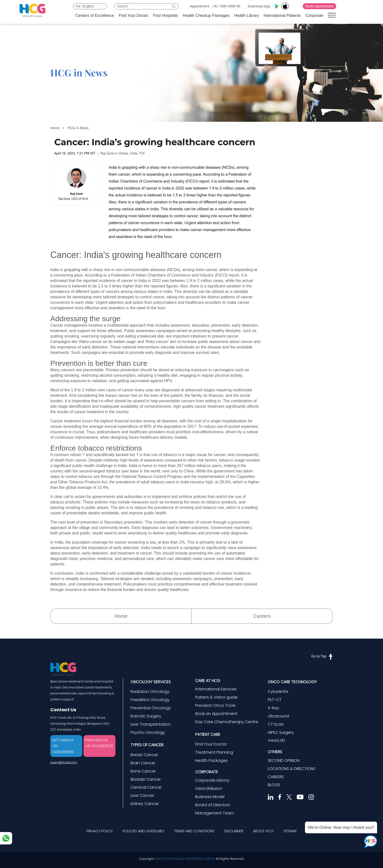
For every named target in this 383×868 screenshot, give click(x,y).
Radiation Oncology (150, 692)
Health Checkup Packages (206, 15)
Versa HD (276, 740)
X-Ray (274, 708)
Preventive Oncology (151, 708)
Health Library (246, 15)
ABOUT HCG (263, 831)
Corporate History (212, 780)
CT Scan (276, 724)
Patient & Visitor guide (216, 697)
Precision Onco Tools (215, 705)
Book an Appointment (216, 714)
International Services (216, 689)
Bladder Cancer (146, 779)
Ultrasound (278, 716)
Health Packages (211, 760)
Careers (262, 616)
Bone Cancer (143, 771)
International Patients (282, 15)
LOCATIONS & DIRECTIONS (292, 769)
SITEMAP (290, 831)
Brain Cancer (143, 763)
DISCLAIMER (234, 831)
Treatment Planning (214, 752)
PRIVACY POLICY (100, 831)
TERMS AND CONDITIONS (194, 831)
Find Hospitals (165, 15)
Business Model (210, 797)
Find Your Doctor (133, 15)
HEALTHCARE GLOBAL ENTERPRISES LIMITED (185, 859)
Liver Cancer (142, 795)
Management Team (215, 813)
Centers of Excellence (95, 15)
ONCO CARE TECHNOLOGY (292, 682)
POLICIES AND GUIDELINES (143, 831)
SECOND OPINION (284, 760)
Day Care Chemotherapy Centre (227, 722)
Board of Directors (213, 805)
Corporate (314, 15)
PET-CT (275, 700)
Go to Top (322, 656)
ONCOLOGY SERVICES (151, 682)
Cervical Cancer (146, 787)
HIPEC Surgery (281, 732)
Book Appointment (320, 6)
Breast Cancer (144, 755)
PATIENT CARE (208, 734)
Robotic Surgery (146, 716)
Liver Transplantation (151, 724)
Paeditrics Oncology (150, 700)
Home (55, 128)
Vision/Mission (209, 789)
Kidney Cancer (145, 804)
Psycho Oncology (148, 732)
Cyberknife (278, 692)
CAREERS (276, 777)
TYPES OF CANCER (147, 745)
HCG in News (78, 128)
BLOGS (274, 785)
